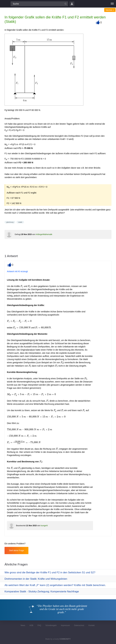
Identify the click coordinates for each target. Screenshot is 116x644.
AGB (31, 625)
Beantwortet (21, 526)
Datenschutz (79, 625)
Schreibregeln (51, 625)
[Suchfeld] (39, 4)
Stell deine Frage (16, 550)
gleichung (10, 222)
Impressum (65, 625)
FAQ (39, 625)
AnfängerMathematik (44, 234)
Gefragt (18, 234)
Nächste (110, 10)
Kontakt (92, 625)
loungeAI (44, 526)
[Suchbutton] (66, 4)
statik (20, 222)
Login (72, 4)
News (23, 625)
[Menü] (112, 4)
